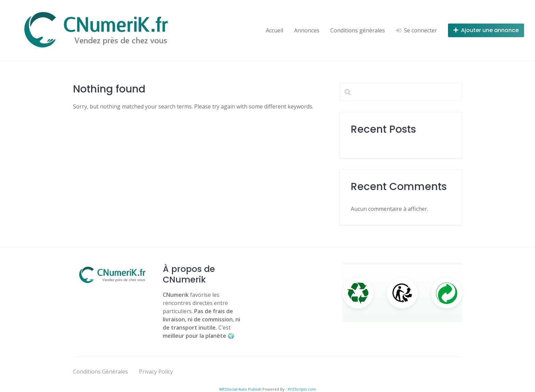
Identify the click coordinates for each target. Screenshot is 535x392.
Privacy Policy (156, 372)
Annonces (307, 30)
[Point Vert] (447, 293)
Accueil (274, 30)
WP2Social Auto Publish (240, 389)
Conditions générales (358, 30)
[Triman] (402, 293)
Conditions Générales (100, 372)
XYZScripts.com (302, 389)
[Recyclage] (358, 293)
